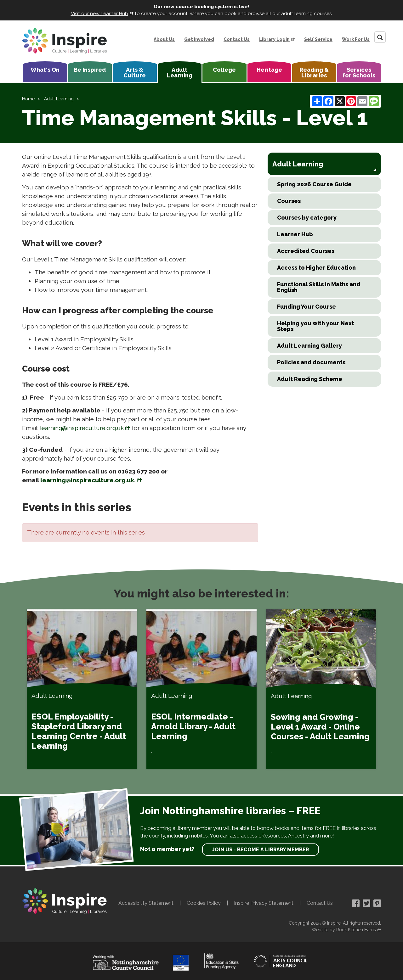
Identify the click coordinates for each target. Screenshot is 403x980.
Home (28, 99)
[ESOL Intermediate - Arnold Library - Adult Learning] (201, 689)
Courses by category (307, 218)
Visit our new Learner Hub (99, 14)
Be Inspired (90, 70)
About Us (164, 39)
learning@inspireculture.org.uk (82, 428)
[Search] (380, 37)
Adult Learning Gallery (309, 346)
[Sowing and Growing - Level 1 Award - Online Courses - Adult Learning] (321, 689)
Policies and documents (311, 362)
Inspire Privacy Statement (264, 903)
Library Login (274, 39)
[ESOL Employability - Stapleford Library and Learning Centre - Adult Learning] (82, 689)
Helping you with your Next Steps (316, 326)
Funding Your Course (307, 307)
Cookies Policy (204, 903)
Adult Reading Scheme (310, 379)
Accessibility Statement (146, 903)
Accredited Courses (306, 251)
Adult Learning (180, 73)
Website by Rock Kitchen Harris (344, 930)
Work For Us (356, 39)
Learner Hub (295, 234)
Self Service (318, 39)
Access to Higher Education (316, 268)
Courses (289, 201)
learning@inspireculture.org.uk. (88, 480)
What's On (45, 70)
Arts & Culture (135, 73)
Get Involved (199, 39)
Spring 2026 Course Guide (314, 184)
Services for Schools (359, 73)
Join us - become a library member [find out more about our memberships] (261, 850)
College (224, 70)
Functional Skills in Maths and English (319, 287)
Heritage (269, 70)
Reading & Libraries (314, 73)
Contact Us (237, 39)
